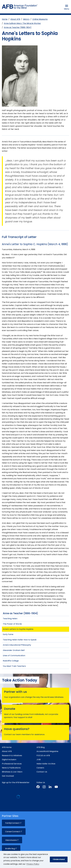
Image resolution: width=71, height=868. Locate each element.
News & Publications (11, 768)
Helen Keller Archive (46, 764)
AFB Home (7, 747)
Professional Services (12, 764)
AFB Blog (41, 747)
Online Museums (40, 19)
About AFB (15, 19)
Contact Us (42, 772)
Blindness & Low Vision (12, 772)
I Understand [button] (59, 859)
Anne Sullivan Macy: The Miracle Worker (22, 23)
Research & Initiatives (12, 755)
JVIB (39, 760)
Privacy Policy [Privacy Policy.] (33, 864)
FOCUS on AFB (43, 755)
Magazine (47, 751)
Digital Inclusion (9, 760)
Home (5, 19)
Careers (40, 768)
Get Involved (8, 776)
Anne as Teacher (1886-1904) (18, 27)
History (26, 19)
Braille (11, 849)
